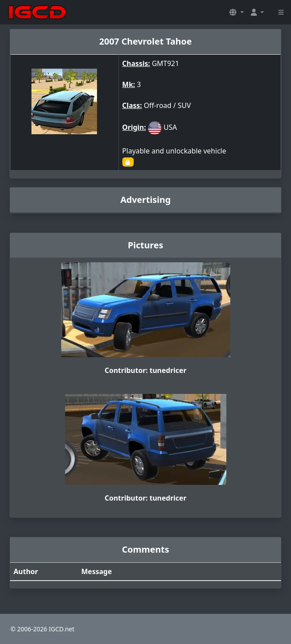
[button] (236, 12)
